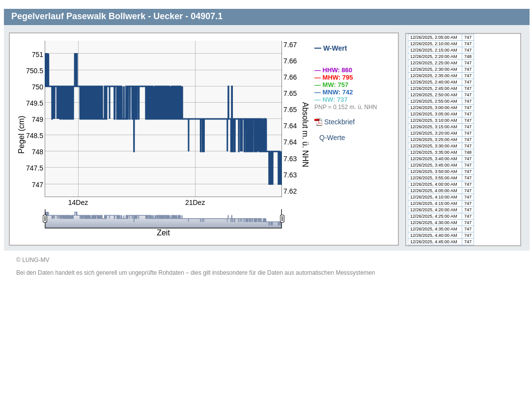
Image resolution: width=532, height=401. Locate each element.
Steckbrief (339, 122)
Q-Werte (332, 138)
